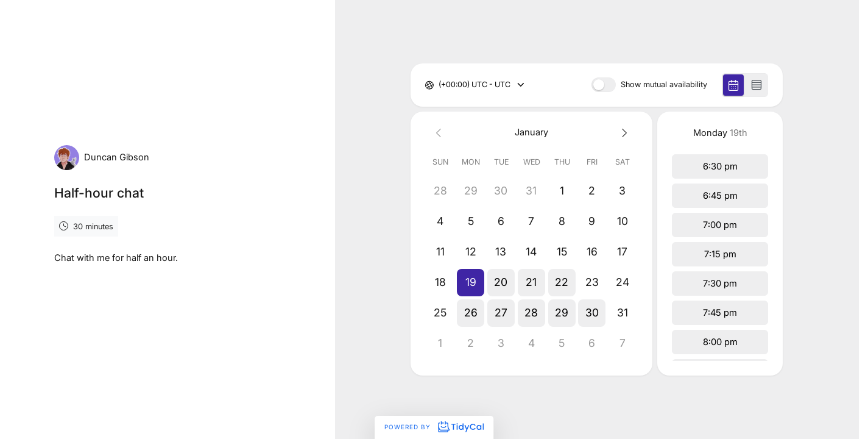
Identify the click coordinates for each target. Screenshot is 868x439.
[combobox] (439, 85)
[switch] (604, 85)
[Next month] (623, 133)
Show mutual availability (664, 85)
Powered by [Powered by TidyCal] (434, 427)
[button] (471, 282)
